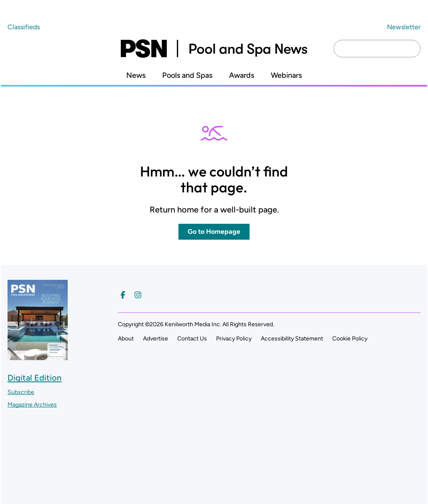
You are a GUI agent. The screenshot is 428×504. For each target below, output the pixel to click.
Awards (242, 75)
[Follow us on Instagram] (138, 295)
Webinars (286, 75)
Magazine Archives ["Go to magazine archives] (32, 405)
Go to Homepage (214, 232)
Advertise (155, 339)
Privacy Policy (234, 339)
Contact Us (192, 339)
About (126, 339)
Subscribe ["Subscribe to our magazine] (21, 392)
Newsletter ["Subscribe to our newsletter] (404, 27)
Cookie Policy (350, 339)
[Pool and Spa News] (214, 49)
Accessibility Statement (292, 339)
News (136, 75)
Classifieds (24, 27)
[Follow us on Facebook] (123, 295)
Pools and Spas (187, 75)
